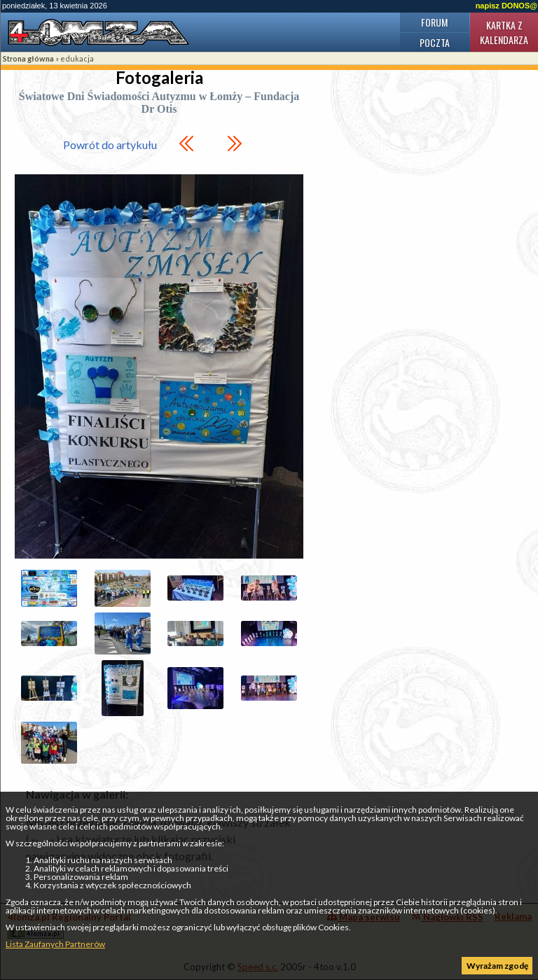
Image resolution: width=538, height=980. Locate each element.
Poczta (435, 42)
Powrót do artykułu (110, 145)
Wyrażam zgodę (497, 966)
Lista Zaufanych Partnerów (55, 944)
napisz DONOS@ (506, 6)
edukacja (77, 58)
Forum (434, 22)
